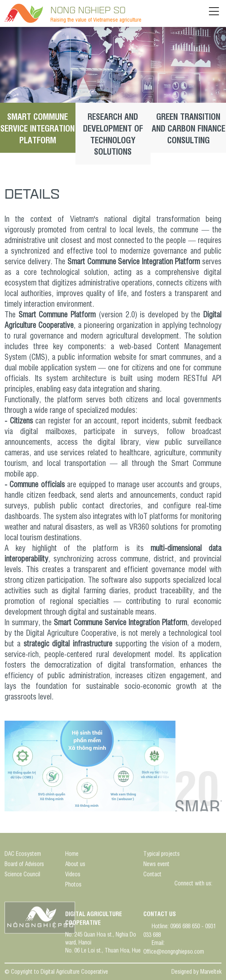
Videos (73, 875)
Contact (152, 875)
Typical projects (162, 855)
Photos (73, 885)
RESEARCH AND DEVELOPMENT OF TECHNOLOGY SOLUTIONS (113, 133)
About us (75, 865)
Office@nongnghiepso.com (174, 952)
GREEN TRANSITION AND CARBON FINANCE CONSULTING (188, 128)
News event (156, 865)
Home (72, 855)
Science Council (22, 875)
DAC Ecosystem (23, 855)
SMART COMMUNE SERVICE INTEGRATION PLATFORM (38, 128)
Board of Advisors (24, 865)
